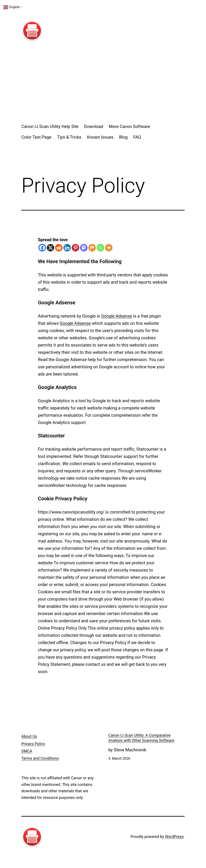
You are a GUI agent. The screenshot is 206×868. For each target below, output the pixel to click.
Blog (123, 137)
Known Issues (100, 137)
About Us (29, 736)
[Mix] (92, 248)
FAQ (137, 137)
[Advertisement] (103, 83)
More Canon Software (129, 126)
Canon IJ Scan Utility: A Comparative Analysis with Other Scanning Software (141, 738)
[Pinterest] (75, 248)
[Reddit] (59, 248)
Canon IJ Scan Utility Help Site (50, 126)
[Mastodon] (84, 248)
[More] (109, 248)
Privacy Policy (33, 744)
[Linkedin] (67, 248)
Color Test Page (36, 137)
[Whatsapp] (100, 248)
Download (94, 126)
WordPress (174, 837)
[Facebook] (42, 248)
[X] (50, 248)
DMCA (27, 751)
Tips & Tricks (69, 137)
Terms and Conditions (40, 758)
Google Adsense (116, 316)
